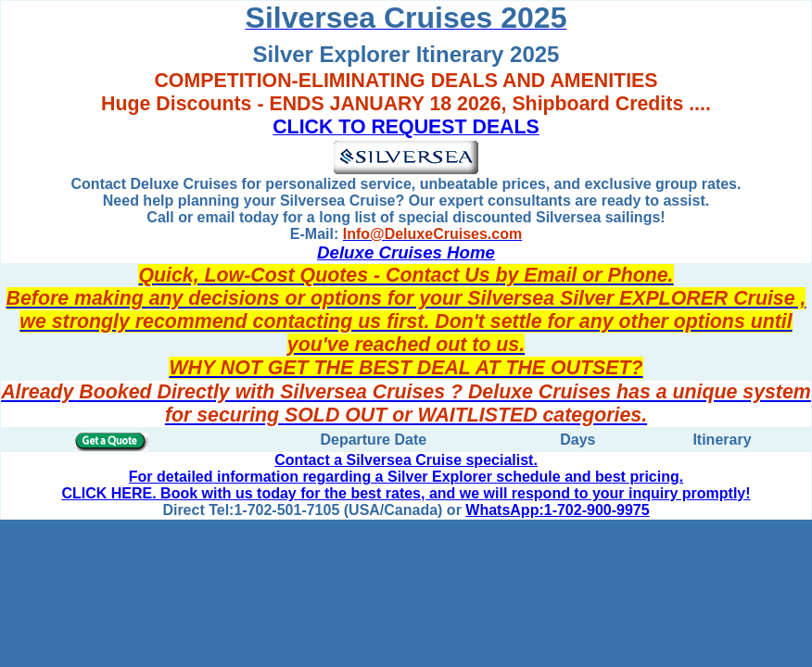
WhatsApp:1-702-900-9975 (557, 510)
